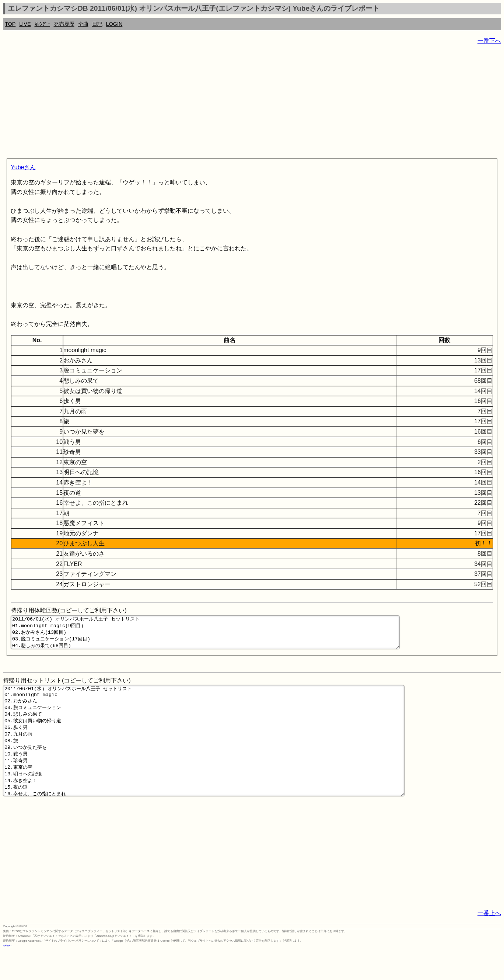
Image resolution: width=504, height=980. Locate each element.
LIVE (25, 24)
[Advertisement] (224, 103)
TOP (10, 24)
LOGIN (114, 24)
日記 (97, 24)
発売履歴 (64, 24)
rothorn (8, 974)
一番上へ (489, 942)
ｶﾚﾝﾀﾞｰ (42, 24)
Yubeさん (23, 167)
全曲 (83, 24)
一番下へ (489, 41)
